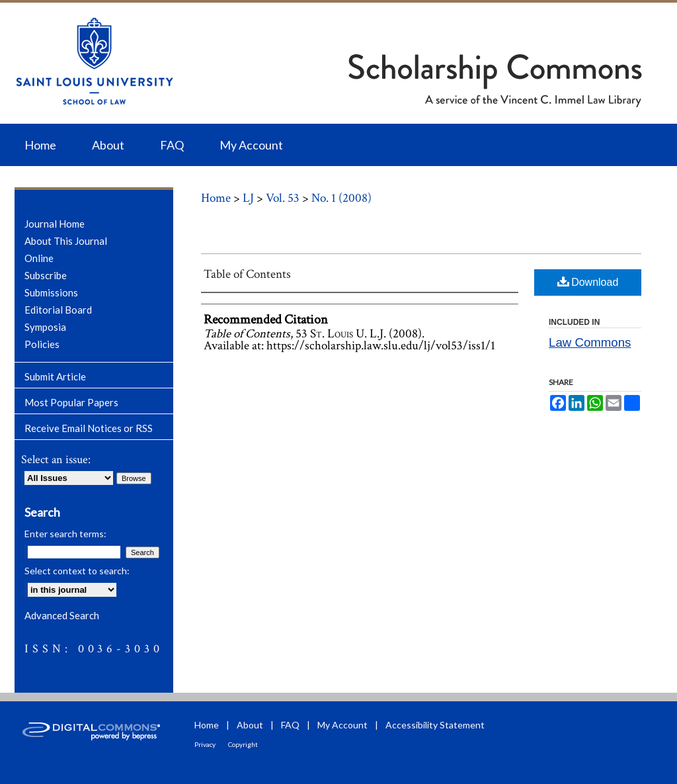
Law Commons (590, 342)
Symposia (45, 327)
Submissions (51, 292)
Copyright (243, 744)
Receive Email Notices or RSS (89, 428)
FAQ (290, 725)
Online (39, 258)
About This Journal (66, 241)
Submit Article (55, 376)
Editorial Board (58, 310)
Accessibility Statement (435, 725)
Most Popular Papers (71, 402)
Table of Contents (247, 274)
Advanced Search (62, 615)
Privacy (205, 744)
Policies (42, 344)
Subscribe (46, 275)
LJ (248, 198)
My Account (342, 725)
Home (216, 198)
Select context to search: (77, 571)
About (250, 725)
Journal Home (55, 224)
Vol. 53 (283, 198)
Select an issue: (56, 459)
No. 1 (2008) (341, 198)
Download (588, 282)
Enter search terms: (65, 534)
